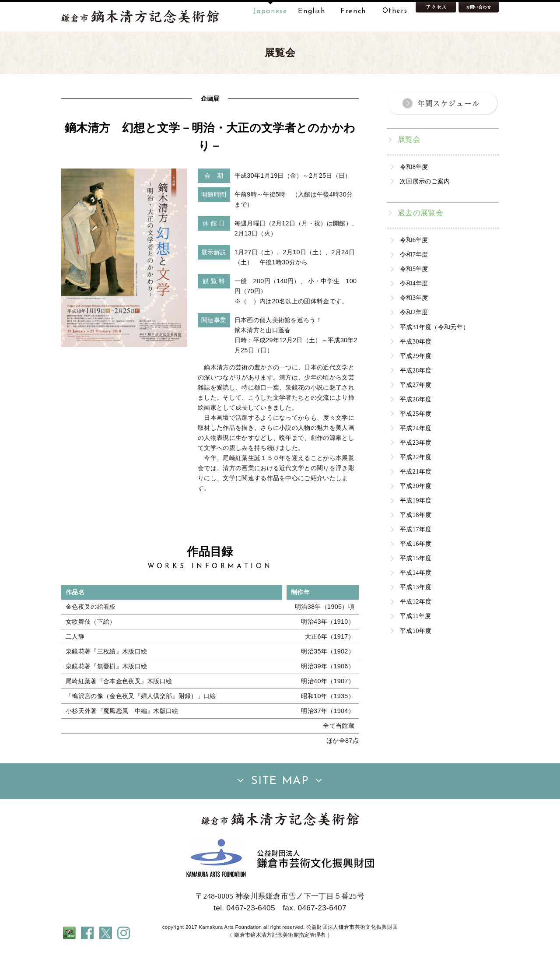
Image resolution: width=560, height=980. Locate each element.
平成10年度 (416, 658)
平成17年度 (416, 557)
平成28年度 (416, 398)
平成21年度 (416, 499)
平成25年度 (416, 441)
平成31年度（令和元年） (434, 355)
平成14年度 (416, 600)
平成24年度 (416, 456)
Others (395, 11)
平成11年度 (416, 644)
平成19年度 (416, 528)
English (311, 11)
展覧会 (409, 167)
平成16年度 (416, 571)
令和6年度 (414, 267)
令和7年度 (414, 282)
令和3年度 (414, 325)
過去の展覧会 (420, 241)
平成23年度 (416, 470)
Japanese (270, 11)
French (353, 11)
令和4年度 (414, 311)
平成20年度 (416, 513)
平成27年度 (416, 412)
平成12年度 (416, 629)
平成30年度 (416, 369)
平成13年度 (416, 615)
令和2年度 (414, 340)
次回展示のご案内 (425, 209)
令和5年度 (414, 296)
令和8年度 (414, 194)
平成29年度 (416, 383)
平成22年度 (416, 485)
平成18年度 (416, 542)
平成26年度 (416, 427)
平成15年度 (416, 586)
